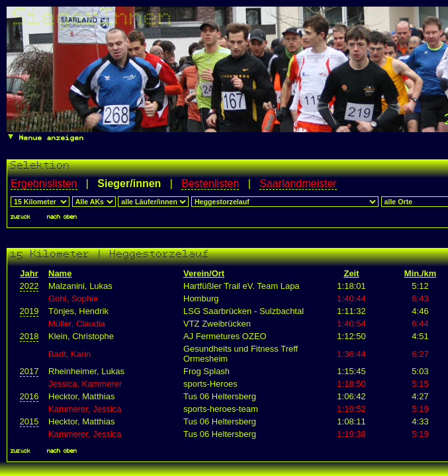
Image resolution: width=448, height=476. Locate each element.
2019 (29, 311)
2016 (29, 396)
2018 (29, 336)
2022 (29, 286)
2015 (29, 421)
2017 (29, 371)
